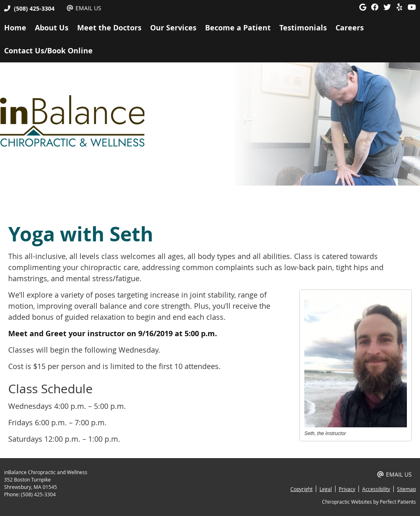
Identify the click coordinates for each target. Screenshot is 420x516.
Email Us (84, 8)
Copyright (301, 489)
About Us (52, 28)
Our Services (173, 28)
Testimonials (303, 28)
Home (15, 28)
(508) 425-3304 (34, 8)
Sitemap (406, 489)
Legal (326, 489)
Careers (350, 28)
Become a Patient (238, 28)
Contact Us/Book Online (48, 51)
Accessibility (376, 489)
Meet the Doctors (109, 28)
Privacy (347, 489)
